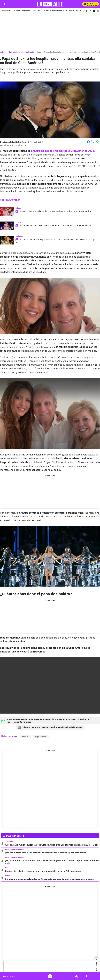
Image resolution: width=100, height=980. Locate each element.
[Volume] (87, 976)
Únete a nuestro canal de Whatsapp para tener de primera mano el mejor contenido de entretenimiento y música (45, 721)
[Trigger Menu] (3, 4)
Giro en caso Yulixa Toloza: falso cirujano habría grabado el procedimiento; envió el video (52, 845)
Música (18, 208)
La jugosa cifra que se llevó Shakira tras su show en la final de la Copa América (55, 211)
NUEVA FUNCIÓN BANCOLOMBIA (51, 11)
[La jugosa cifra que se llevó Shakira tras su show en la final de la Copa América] (7, 212)
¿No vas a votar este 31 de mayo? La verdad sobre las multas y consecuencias (46, 853)
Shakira (25, 737)
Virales (18, 222)
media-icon (50, 976)
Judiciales (9, 842)
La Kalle (3, 52)
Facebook (88, 142)
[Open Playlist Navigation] (97, 976)
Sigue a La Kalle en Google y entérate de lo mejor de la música (50, 727)
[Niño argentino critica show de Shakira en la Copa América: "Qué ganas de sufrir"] (7, 226)
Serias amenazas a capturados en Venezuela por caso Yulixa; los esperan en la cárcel (50, 879)
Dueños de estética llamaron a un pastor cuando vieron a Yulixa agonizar (43, 871)
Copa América (41, 737)
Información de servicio (14, 849)
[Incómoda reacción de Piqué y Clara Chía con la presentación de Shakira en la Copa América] (7, 240)
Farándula (30, 52)
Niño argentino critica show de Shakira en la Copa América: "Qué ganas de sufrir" (56, 225)
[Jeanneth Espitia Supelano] (15, 142)
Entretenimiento (16, 52)
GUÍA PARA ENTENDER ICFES (24, 11)
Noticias (8, 876)
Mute (77, 976)
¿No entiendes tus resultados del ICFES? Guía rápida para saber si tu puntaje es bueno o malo (52, 862)
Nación (8, 868)
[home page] (51, 4)
